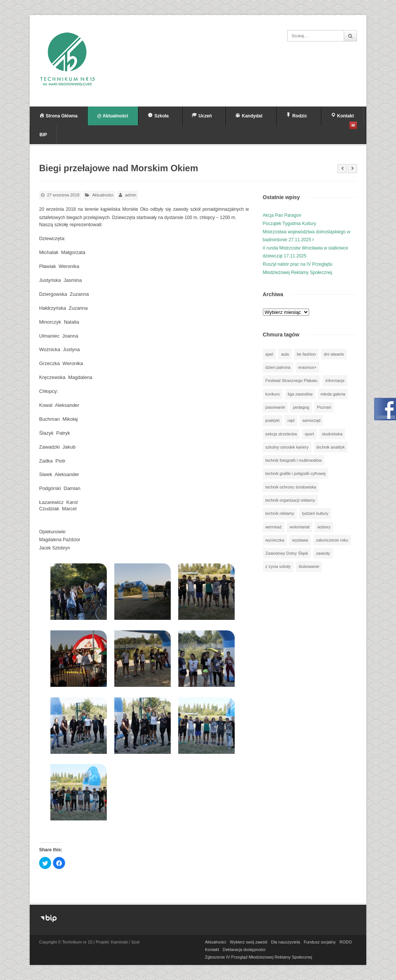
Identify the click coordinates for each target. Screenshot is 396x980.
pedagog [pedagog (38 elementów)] (301, 407)
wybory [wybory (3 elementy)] (324, 527)
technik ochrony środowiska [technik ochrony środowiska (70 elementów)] (291, 487)
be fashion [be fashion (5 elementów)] (306, 354)
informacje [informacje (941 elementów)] (335, 380)
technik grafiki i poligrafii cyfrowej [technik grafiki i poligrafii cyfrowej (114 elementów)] (296, 473)
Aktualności (103, 195)
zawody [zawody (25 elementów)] (323, 553)
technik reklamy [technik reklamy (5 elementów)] (280, 513)
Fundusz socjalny (320, 942)
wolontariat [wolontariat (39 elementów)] (300, 527)
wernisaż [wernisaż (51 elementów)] (274, 527)
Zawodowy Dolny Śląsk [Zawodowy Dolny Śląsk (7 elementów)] (287, 553)
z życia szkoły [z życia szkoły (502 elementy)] (278, 566)
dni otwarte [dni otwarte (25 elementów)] (334, 354)
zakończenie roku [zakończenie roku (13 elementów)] (332, 540)
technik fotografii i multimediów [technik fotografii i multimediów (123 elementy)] (294, 460)
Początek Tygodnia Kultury (290, 224)
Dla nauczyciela (286, 942)
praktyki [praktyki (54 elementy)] (273, 420)
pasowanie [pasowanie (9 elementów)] (275, 407)
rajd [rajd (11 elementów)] (291, 420)
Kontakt (212, 950)
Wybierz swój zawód (249, 942)
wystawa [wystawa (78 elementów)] (300, 540)
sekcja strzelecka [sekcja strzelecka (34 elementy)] (281, 434)
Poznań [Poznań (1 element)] (324, 407)
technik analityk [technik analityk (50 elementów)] (331, 447)
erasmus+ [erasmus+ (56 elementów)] (307, 367)
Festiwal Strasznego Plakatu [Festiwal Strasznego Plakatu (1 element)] (292, 380)
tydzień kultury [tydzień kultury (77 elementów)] (315, 513)
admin (130, 195)
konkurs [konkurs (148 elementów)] (273, 394)
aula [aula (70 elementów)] (285, 354)
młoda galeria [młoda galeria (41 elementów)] (333, 394)
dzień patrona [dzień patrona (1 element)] (278, 367)
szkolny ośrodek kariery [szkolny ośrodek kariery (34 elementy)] (287, 447)
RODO (346, 942)
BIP (43, 135)
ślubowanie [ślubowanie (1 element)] (309, 566)
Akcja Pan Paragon (282, 215)
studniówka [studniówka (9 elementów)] (332, 434)
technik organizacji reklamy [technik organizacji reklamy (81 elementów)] (290, 500)
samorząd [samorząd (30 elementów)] (311, 420)
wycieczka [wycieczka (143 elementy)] (275, 540)
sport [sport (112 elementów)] (309, 434)
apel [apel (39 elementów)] (269, 354)
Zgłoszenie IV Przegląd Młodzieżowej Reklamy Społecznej (259, 957)
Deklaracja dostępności (244, 950)
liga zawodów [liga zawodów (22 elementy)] (300, 394)
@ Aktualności (113, 116)
